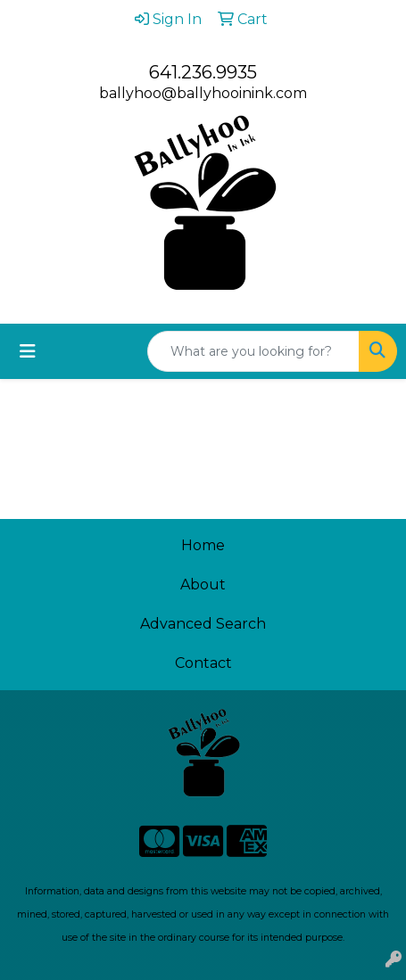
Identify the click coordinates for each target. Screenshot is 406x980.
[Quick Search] (253, 351)
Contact (203, 663)
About (203, 585)
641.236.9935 (203, 72)
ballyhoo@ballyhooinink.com (203, 93)
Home (203, 545)
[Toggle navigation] (28, 351)
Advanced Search (203, 624)
